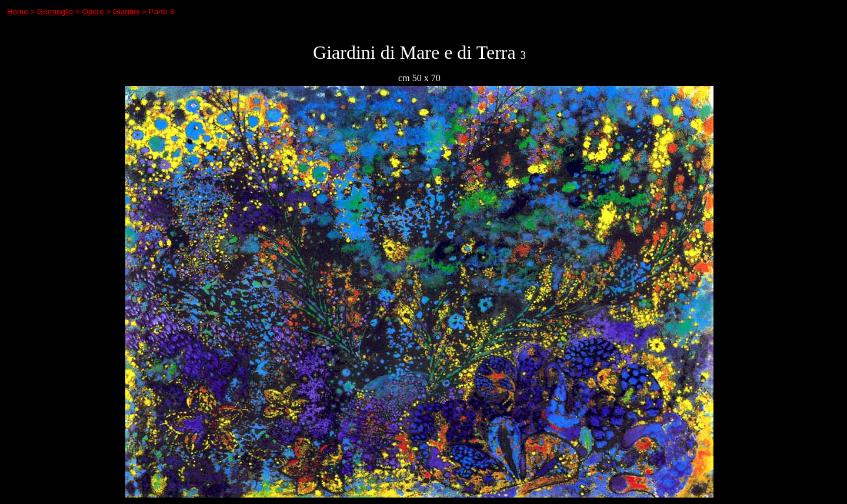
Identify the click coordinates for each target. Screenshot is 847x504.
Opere (93, 11)
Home (18, 11)
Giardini (126, 11)
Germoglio (55, 11)
